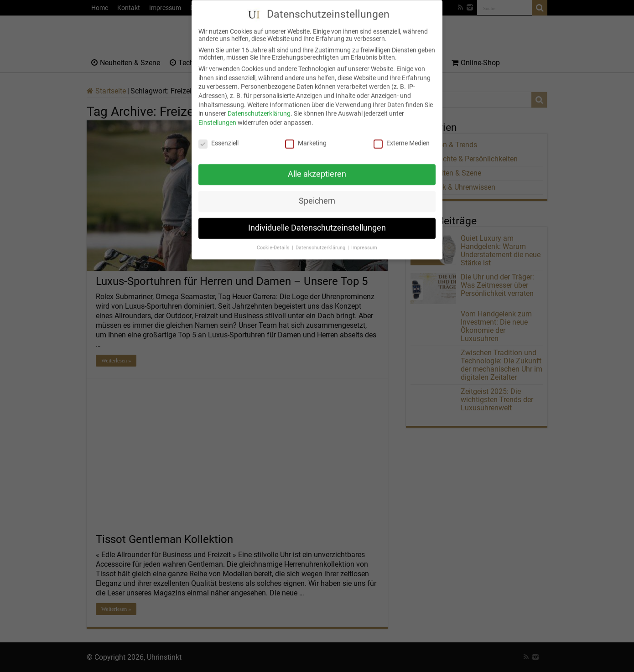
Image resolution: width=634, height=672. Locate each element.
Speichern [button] (317, 194)
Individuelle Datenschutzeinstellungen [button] (317, 221)
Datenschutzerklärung (259, 106)
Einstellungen (217, 115)
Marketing (306, 135)
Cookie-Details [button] (274, 240)
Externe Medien (402, 135)
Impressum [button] (364, 240)
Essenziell (218, 135)
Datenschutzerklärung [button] (321, 240)
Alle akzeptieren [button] (317, 167)
